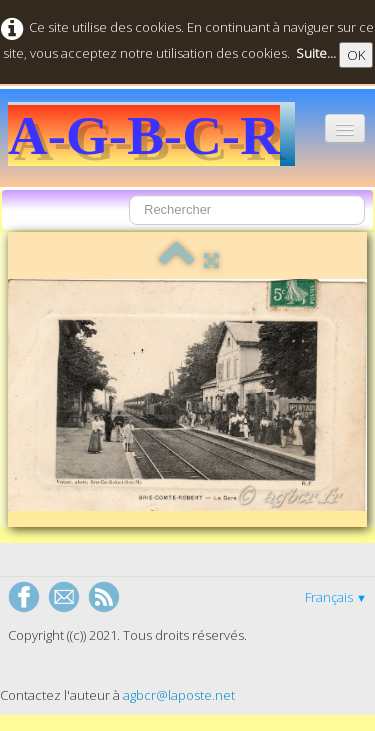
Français (336, 597)
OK (356, 55)
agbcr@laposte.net (179, 695)
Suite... (316, 53)
